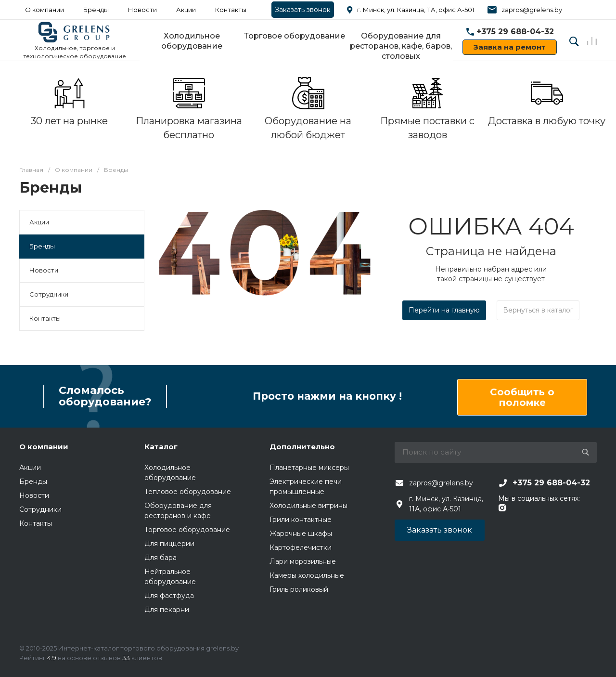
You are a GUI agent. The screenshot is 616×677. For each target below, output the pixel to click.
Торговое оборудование (295, 36)
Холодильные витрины (308, 506)
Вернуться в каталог (538, 310)
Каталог (161, 447)
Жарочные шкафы (301, 534)
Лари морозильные (303, 561)
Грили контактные (301, 520)
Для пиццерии (169, 544)
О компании (44, 447)
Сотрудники (49, 294)
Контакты (231, 10)
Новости (142, 10)
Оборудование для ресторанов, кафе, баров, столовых (401, 46)
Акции (186, 10)
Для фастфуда (169, 596)
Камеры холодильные (307, 575)
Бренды (96, 10)
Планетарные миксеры (309, 468)
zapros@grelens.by (532, 10)
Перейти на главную (444, 310)
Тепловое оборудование (188, 492)
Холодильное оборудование (192, 41)
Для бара (160, 558)
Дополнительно (302, 447)
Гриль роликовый (299, 589)
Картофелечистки (301, 547)
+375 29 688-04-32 (515, 32)
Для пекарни (167, 610)
